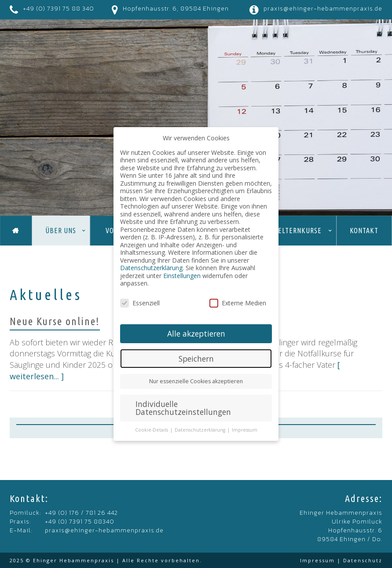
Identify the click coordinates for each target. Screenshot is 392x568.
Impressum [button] (245, 430)
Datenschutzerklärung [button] (201, 430)
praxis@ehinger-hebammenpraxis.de (323, 9)
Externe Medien (238, 303)
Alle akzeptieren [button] (196, 333)
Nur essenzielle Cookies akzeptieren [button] (196, 381)
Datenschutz (363, 560)
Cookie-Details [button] (152, 430)
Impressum (317, 560)
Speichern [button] (196, 359)
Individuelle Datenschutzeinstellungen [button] (183, 408)
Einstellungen (182, 276)
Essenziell (140, 303)
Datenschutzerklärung (151, 268)
